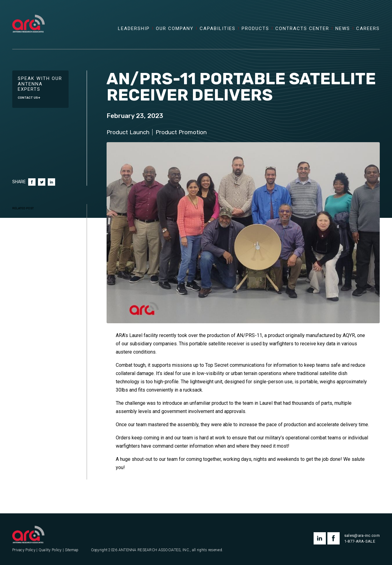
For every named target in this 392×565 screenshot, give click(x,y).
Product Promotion (181, 132)
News (343, 29)
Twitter (42, 182)
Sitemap (72, 550)
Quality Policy (50, 550)
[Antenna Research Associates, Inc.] (28, 17)
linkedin (320, 538)
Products (255, 29)
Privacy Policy (24, 550)
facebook (334, 538)
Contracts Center (302, 29)
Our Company (175, 29)
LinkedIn (51, 182)
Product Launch (128, 132)
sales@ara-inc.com (362, 535)
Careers (368, 29)
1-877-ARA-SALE (360, 541)
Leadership (134, 29)
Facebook (32, 182)
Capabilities (218, 29)
